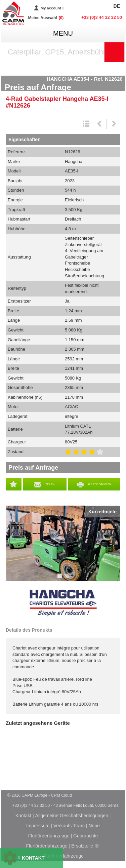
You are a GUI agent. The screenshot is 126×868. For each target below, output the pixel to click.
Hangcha (63, 603)
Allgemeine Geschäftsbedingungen (72, 816)
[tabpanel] (63, 543)
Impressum (38, 826)
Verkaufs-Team (69, 826)
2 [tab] (68, 579)
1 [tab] (61, 579)
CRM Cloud (61, 795)
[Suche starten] (115, 52)
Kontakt (23, 816)
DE (117, 6)
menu (63, 33)
